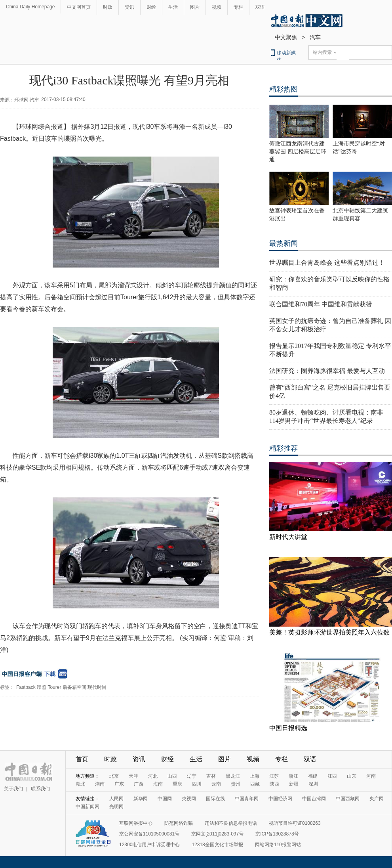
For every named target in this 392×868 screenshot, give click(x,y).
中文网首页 (79, 7)
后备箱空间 (74, 687)
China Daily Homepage (30, 7)
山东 (352, 776)
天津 (133, 776)
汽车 (315, 37)
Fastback (26, 687)
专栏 (238, 7)
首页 (82, 759)
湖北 (80, 784)
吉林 (211, 776)
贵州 (236, 784)
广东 (119, 784)
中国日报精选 (288, 728)
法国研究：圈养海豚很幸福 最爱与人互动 (327, 371)
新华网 (141, 799)
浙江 (293, 776)
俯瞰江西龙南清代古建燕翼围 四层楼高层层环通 (298, 152)
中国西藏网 (348, 799)
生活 (173, 7)
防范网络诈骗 (179, 823)
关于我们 (13, 789)
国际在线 (215, 799)
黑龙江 (233, 776)
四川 (197, 784)
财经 (151, 7)
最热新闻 (284, 243)
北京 (114, 776)
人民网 (116, 799)
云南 (216, 784)
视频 (217, 7)
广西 (139, 784)
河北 (153, 776)
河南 (371, 776)
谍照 (42, 687)
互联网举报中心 (136, 823)
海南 (158, 784)
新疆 (294, 784)
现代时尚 (97, 687)
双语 (260, 7)
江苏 (274, 776)
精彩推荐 (284, 448)
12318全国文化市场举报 (217, 845)
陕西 (274, 784)
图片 (195, 7)
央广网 (377, 799)
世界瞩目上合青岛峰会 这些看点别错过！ (327, 263)
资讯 (129, 7)
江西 (332, 776)
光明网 (116, 807)
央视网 (189, 799)
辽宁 (192, 776)
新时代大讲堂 (288, 537)
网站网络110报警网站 (278, 845)
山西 (172, 776)
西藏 (255, 784)
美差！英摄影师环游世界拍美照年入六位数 (329, 632)
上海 (255, 776)
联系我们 (40, 789)
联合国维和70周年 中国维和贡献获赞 (321, 304)
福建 (313, 776)
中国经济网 (280, 799)
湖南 (100, 784)
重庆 (177, 784)
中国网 (165, 799)
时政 (108, 7)
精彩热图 (284, 89)
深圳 (313, 784)
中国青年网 (247, 799)
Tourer (54, 687)
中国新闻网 (88, 807)
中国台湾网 (314, 799)
